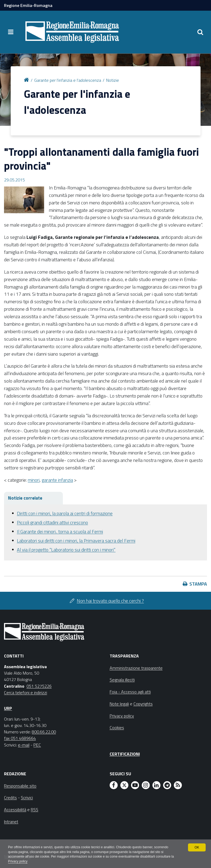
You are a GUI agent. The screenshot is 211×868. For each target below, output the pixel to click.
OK (197, 847)
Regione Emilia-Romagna (28, 5)
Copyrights (143, 704)
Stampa (198, 584)
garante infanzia (57, 480)
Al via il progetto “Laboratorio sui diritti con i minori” (66, 550)
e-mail (24, 745)
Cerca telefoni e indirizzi (26, 692)
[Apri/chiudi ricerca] (200, 32)
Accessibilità (15, 809)
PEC (37, 745)
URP (8, 708)
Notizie (113, 80)
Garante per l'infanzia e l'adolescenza (68, 80)
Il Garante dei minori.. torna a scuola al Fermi (60, 532)
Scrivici (27, 797)
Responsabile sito (20, 786)
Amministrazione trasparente (136, 668)
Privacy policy (18, 862)
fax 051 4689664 (20, 738)
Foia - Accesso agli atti (130, 692)
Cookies (117, 727)
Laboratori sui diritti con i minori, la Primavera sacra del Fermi (76, 541)
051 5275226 (39, 686)
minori (34, 480)
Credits (10, 797)
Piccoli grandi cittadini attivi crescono (52, 522)
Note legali (119, 704)
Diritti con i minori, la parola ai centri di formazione (65, 513)
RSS (34, 809)
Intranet (11, 822)
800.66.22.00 (44, 732)
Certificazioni (125, 754)
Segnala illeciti (122, 680)
